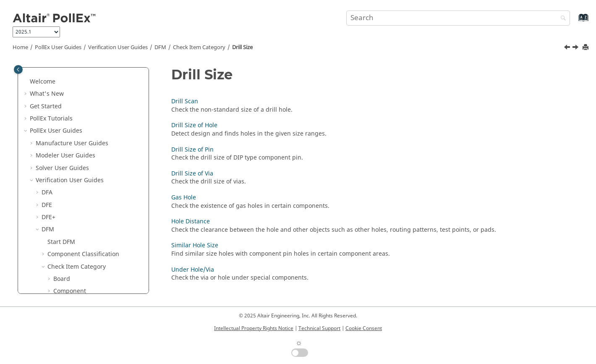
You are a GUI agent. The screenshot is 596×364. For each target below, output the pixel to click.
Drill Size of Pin (80, 221)
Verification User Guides (118, 47)
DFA (47, 72)
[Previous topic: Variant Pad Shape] (568, 48)
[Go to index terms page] (574, 22)
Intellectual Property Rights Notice (254, 328)
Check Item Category (199, 47)
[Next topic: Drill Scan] (576, 48)
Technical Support (319, 328)
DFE (47, 85)
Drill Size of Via (80, 233)
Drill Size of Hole (82, 208)
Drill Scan (73, 196)
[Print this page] (586, 48)
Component (70, 171)
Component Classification (83, 134)
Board (62, 159)
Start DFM (61, 122)
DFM (160, 47)
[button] (38, 73)
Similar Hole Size (83, 270)
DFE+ (48, 97)
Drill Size (242, 47)
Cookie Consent (364, 328)
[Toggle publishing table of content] (18, 69)
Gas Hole (72, 245)
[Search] (561, 19)
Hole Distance (78, 258)
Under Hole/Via (81, 282)
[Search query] (458, 18)
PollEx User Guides (58, 47)
